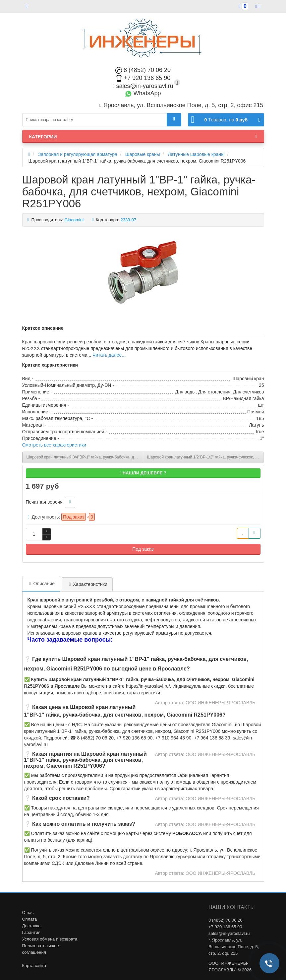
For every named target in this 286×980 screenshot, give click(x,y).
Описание (41, 584)
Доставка (31, 926)
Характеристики (87, 584)
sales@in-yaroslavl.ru (143, 86)
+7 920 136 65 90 (143, 78)
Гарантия (31, 932)
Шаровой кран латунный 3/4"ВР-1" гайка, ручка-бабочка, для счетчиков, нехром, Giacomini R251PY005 (85, 457)
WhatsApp (143, 93)
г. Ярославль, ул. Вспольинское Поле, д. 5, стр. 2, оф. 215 (234, 947)
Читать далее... (109, 355)
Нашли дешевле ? (143, 473)
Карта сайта (34, 966)
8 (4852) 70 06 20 (143, 70)
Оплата (30, 919)
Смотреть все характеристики (54, 445)
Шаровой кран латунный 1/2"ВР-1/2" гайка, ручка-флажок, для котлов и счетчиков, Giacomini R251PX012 (205, 457)
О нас (28, 912)
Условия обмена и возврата (50, 939)
